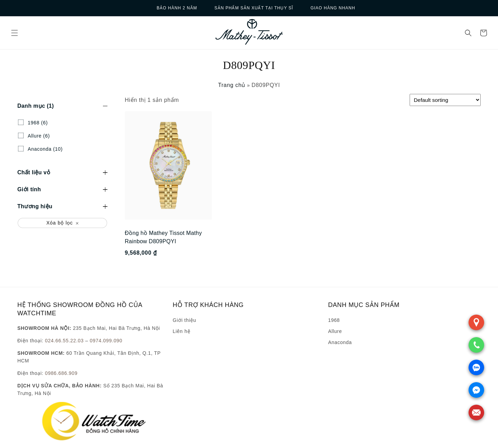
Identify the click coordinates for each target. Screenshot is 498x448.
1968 (334, 320)
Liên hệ (181, 331)
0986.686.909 (61, 373)
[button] (15, 33)
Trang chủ (232, 85)
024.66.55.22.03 (64, 341)
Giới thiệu (184, 320)
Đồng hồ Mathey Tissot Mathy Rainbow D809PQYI (163, 237)
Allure (335, 331)
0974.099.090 (106, 341)
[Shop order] (445, 100)
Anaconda (340, 342)
